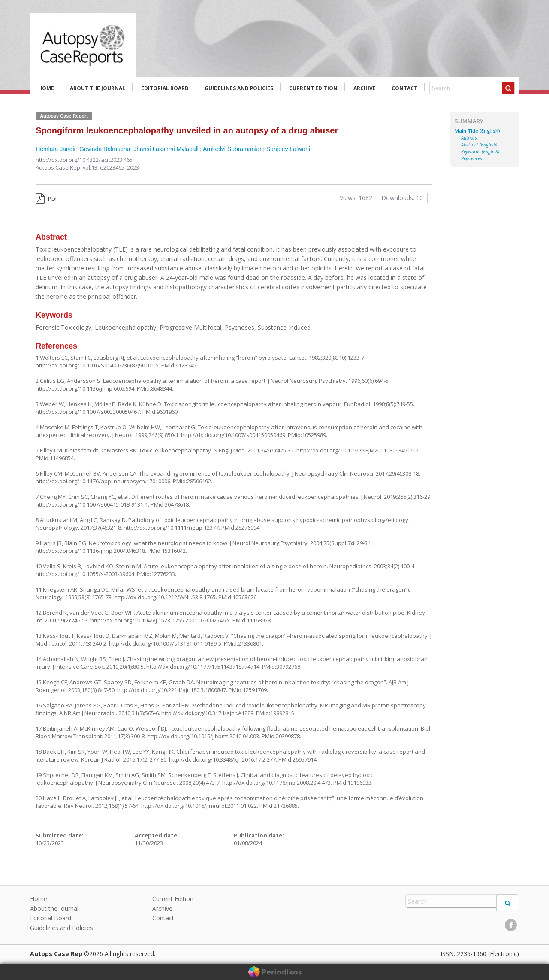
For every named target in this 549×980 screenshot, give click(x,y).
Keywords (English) (480, 152)
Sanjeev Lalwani (288, 149)
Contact (404, 88)
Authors (469, 138)
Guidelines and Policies (239, 88)
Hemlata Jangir (56, 149)
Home (46, 88)
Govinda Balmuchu (105, 149)
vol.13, (91, 167)
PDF (47, 199)
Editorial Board (165, 88)
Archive (365, 88)
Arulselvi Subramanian (233, 149)
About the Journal (98, 88)
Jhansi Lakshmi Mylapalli (167, 149)
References (472, 158)
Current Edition (313, 88)
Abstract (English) (479, 145)
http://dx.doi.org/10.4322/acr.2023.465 (84, 160)
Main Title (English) (477, 131)
